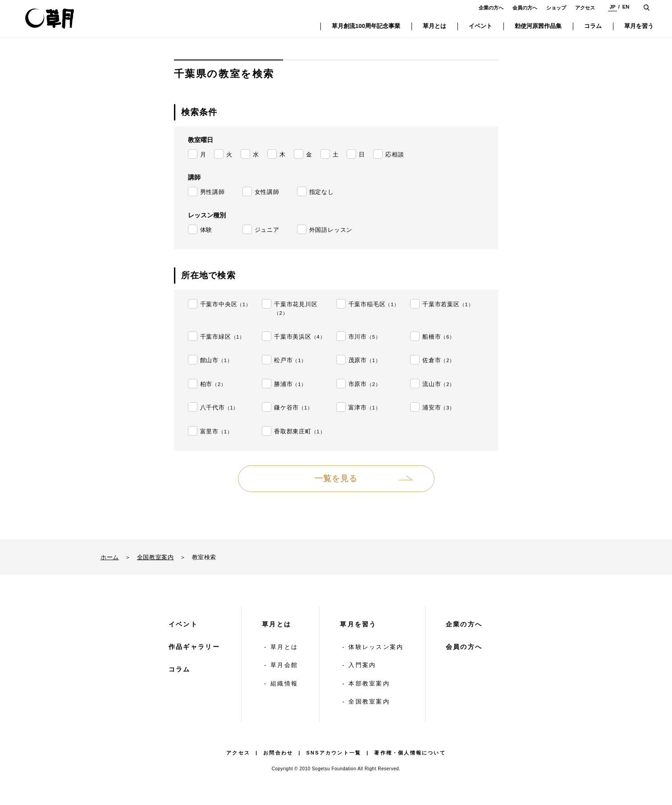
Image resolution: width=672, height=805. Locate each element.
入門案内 (362, 665)
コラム (180, 669)
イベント (183, 624)
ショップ (556, 8)
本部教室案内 (369, 683)
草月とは (277, 624)
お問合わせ (278, 753)
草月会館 (284, 665)
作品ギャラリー (194, 647)
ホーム (110, 557)
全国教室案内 (155, 557)
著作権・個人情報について (410, 753)
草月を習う (358, 624)
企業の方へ (491, 8)
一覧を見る (336, 478)
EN (626, 7)
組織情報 (284, 683)
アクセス (585, 8)
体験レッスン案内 (376, 647)
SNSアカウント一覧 (334, 753)
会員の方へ (525, 8)
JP (612, 7)
